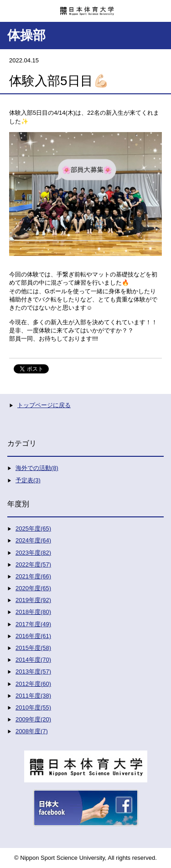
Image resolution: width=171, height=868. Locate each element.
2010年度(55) (33, 707)
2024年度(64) (33, 540)
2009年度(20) (33, 719)
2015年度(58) (33, 648)
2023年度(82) (33, 553)
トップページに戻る (44, 405)
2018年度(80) (33, 612)
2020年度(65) (33, 588)
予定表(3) (28, 480)
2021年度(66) (33, 576)
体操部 (26, 35)
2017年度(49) (33, 624)
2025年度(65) (33, 528)
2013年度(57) (33, 671)
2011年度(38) (33, 696)
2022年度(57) (33, 564)
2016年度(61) (33, 636)
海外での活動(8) (37, 468)
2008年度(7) (32, 731)
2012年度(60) (33, 684)
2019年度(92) (33, 600)
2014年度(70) (33, 660)
